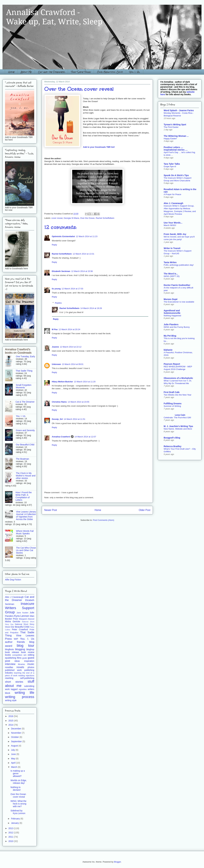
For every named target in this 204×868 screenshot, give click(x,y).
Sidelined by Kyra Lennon (18, 812)
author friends (15, 642)
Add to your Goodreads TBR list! (99, 147)
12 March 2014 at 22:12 (71, 347)
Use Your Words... (173, 223)
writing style (11, 700)
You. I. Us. (135, 72)
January (15, 823)
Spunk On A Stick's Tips (176, 175)
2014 (11, 725)
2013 (11, 828)
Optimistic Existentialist (63, 236)
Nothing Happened (172, 316)
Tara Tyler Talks (172, 164)
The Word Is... (171, 274)
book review (28, 652)
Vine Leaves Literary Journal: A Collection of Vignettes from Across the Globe (26, 515)
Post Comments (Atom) (103, 520)
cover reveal (57, 218)
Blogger (117, 862)
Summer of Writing (172, 406)
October (15, 737)
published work (13, 670)
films (19, 658)
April (13, 763)
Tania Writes (170, 262)
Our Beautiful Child (110, 72)
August (15, 746)
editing (31, 655)
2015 (11, 721)
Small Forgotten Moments (24, 386)
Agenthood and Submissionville (172, 312)
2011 (11, 837)
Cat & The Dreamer (25, 402)
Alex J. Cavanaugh (173, 203)
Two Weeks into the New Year (177, 395)
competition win (19, 655)
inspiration (29, 661)
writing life (24, 693)
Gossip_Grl (57, 419)
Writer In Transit (172, 248)
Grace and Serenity (25, 430)
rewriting (9, 678)
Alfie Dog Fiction (13, 580)
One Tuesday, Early (25, 356)
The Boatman (22, 459)
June (14, 754)
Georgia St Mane (71, 218)
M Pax (55, 329)
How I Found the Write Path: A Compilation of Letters (24, 496)
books (8, 655)
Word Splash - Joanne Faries (179, 110)
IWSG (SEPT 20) (172, 276)
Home (11, 72)
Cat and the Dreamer (51, 72)
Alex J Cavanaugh (14, 597)
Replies (58, 303)
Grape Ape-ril (170, 166)
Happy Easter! (170, 139)
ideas (17, 661)
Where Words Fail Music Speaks (25, 532)
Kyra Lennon (22, 616)
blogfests (9, 649)
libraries (21, 664)
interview (10, 664)
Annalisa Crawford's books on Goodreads (18, 351)
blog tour (25, 646)
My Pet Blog (170, 336)
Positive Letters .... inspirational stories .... (176, 149)
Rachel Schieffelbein (105, 218)
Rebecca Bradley (173, 446)
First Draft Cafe (172, 392)
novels (20, 667)
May (13, 759)
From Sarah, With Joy (175, 234)
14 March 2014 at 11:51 (74, 419)
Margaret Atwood (27, 619)
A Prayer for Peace (172, 194)
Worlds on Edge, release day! (19, 782)
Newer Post (51, 510)
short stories (14, 682)
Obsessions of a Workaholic (178, 378)
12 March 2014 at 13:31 (83, 254)
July (13, 750)
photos (31, 667)
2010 (11, 841)
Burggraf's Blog (172, 438)
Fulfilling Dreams (173, 403)
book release (12, 652)
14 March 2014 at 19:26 (91, 308)
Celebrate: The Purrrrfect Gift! (177, 418)
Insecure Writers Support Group (20, 608)
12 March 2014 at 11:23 (87, 236)
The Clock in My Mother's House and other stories (26, 476)
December (16, 729)
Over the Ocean (87, 218)
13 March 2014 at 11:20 (85, 382)
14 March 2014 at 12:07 (85, 437)
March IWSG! (170, 225)
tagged (14, 689)
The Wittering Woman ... (176, 136)
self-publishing (27, 678)
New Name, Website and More (178, 429)
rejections (30, 676)
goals (25, 658)
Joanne (55, 347)
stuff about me (20, 684)
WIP (16, 639)
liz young (56, 289)
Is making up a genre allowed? (18, 773)
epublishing (11, 658)
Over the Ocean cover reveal (18, 795)
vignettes (23, 689)
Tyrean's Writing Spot (175, 125)
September (17, 741)
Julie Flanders (171, 324)
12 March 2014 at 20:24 (69, 329)
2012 (11, 833)
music (31, 664)
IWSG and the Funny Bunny (177, 327)
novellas (9, 667)
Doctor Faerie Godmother (177, 285)
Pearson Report (172, 364)
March (14, 767)
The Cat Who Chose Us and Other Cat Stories (26, 550)
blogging (20, 649)
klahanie (168, 350)
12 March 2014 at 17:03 (72, 289)
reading (21, 676)
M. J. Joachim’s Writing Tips (178, 426)
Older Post (145, 510)
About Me (26, 72)
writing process (20, 697)
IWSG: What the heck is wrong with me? (18, 804)
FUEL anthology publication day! (179, 265)
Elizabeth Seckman (61, 271)
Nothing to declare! (16, 789)
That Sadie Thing (81, 72)
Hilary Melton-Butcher (62, 382)
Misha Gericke (13, 621)
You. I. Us (27, 639)
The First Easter (171, 127)
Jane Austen (23, 613)
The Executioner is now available (179, 302)
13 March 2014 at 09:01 (73, 364)
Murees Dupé (171, 299)
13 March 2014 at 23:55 (78, 402)
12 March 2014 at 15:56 (82, 271)
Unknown (56, 364)
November (16, 733)
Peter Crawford (20, 629)
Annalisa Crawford (61, 437)
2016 (11, 716)
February (16, 819)
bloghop (30, 649)
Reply (54, 245)
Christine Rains (59, 402)
